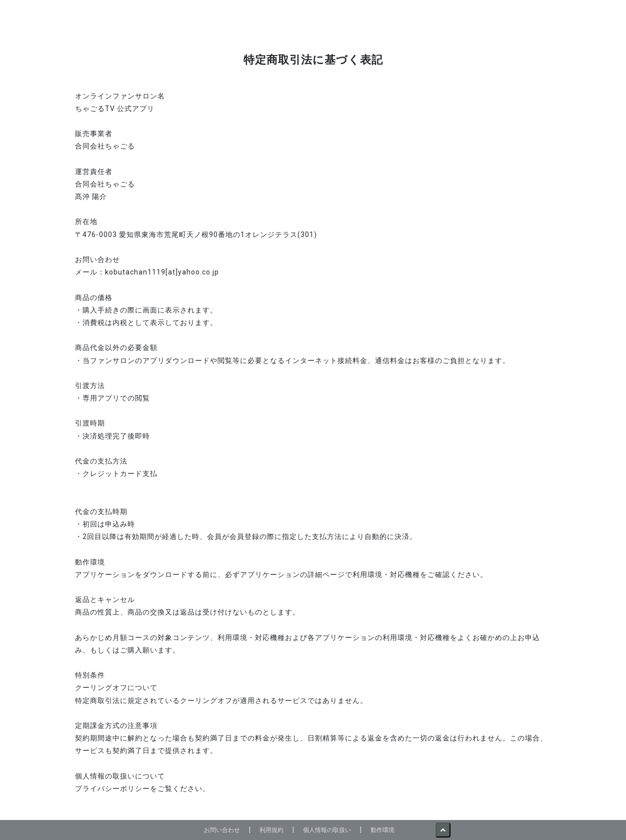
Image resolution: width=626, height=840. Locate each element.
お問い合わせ (222, 830)
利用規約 (271, 830)
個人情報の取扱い (327, 830)
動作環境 (382, 830)
